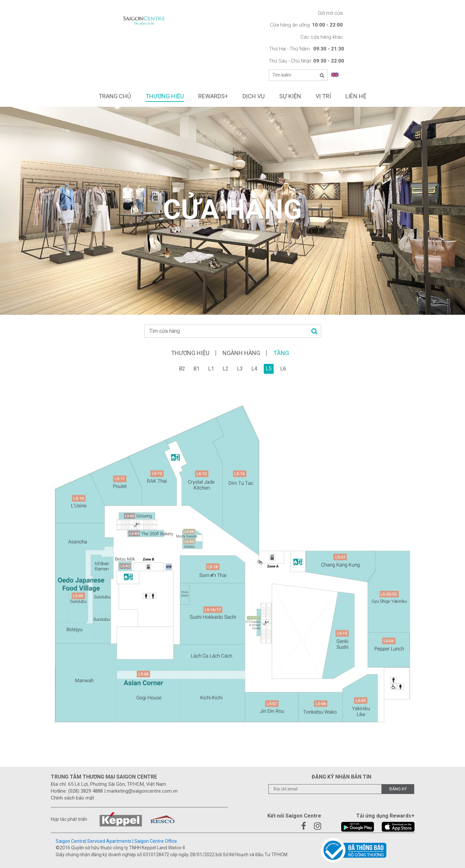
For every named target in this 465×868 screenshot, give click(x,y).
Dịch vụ (254, 96)
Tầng (281, 353)
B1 (196, 369)
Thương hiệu (165, 96)
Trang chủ (115, 96)
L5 (269, 369)
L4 (254, 369)
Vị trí (323, 96)
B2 (182, 369)
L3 (240, 369)
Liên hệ (356, 96)
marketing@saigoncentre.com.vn (142, 791)
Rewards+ (213, 96)
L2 (225, 369)
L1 (211, 369)
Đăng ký (398, 789)
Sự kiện (290, 96)
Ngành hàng (241, 353)
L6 (283, 369)
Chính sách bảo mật (72, 798)
